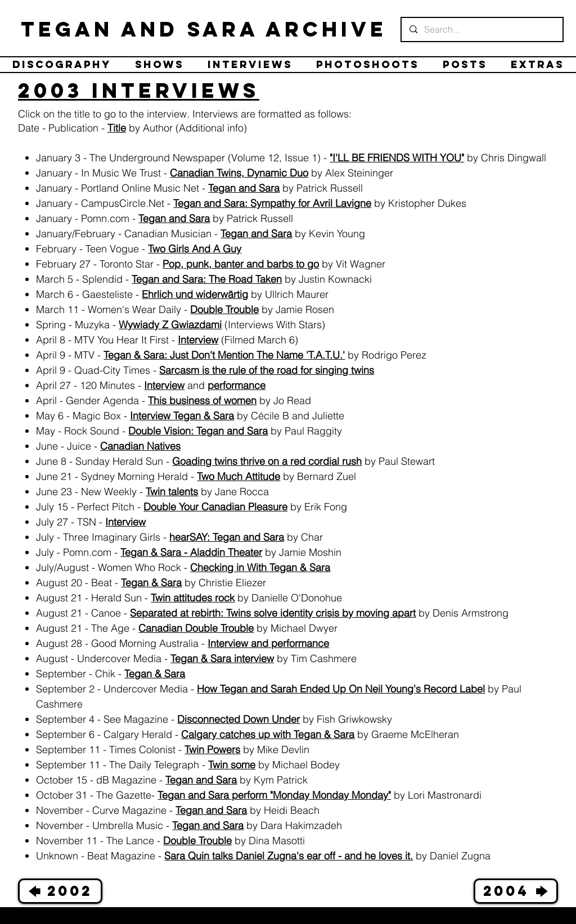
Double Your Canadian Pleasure (215, 507)
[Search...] (481, 30)
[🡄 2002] (60, 891)
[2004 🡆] (516, 891)
